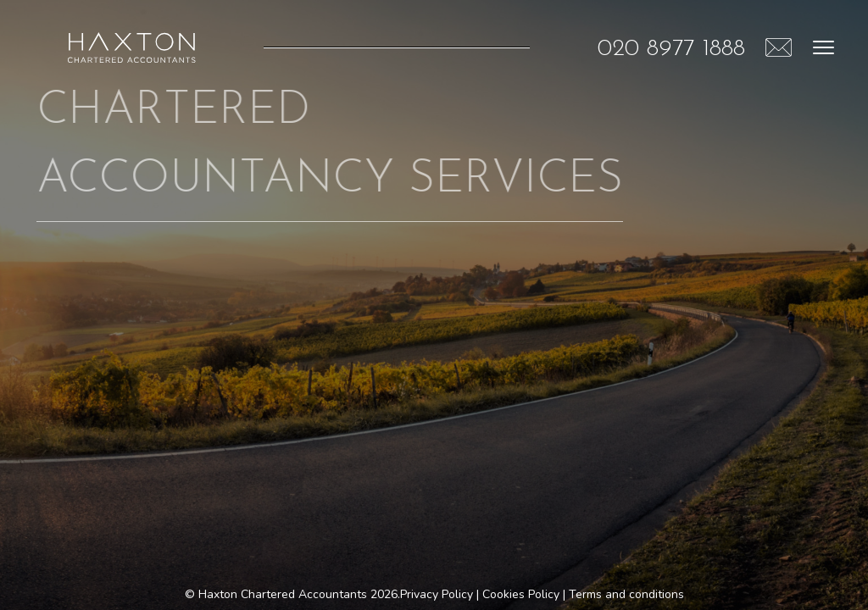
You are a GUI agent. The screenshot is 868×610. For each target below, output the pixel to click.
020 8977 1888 (671, 49)
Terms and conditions (626, 594)
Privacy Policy (437, 594)
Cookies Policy (521, 594)
